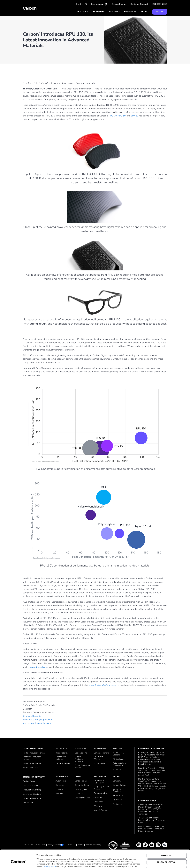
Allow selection (167, 849)
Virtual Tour (118, 796)
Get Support (28, 803)
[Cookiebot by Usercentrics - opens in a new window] (18, 863)
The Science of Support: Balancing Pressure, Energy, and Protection (152, 820)
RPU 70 (113, 116)
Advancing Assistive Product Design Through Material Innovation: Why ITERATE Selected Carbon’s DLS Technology (151, 809)
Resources (130, 12)
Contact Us (117, 804)
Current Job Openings (118, 790)
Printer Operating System (82, 767)
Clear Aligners (81, 790)
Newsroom (117, 800)
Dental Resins (81, 781)
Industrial (60, 790)
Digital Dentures (82, 785)
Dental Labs (80, 794)
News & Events (100, 810)
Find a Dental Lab (30, 768)
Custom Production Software (79, 759)
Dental (79, 777)
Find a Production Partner (34, 753)
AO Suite (117, 749)
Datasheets (98, 802)
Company (117, 781)
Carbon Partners (33, 749)
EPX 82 (135, 116)
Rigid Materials (62, 753)
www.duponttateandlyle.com (37, 723)
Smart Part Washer (98, 758)
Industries (99, 12)
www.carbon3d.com (37, 667)
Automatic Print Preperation (119, 764)
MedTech (59, 794)
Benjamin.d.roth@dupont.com (38, 720)
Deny (167, 855)
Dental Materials (63, 764)
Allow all (167, 842)
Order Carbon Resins (32, 799)
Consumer (60, 785)
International (97, 4)
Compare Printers (101, 753)
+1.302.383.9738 (32, 716)
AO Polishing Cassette (118, 754)
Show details (140, 863)
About (144, 12)
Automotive (61, 781)
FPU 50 (122, 116)
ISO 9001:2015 (160, 4)
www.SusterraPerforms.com (103, 685)
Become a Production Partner (32, 758)
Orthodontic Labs (82, 798)
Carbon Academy (30, 786)
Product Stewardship (32, 790)
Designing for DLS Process (101, 788)
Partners (114, 12)
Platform (83, 12)
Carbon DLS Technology (99, 782)
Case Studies (99, 798)
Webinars (98, 806)
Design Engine (119, 4)
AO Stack (117, 770)
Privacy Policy (50, 853)
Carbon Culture (119, 785)
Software (80, 749)
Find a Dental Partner (32, 764)
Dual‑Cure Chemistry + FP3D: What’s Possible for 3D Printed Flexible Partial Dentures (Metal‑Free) (152, 772)
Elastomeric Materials (61, 758)
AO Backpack (118, 759)
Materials (61, 749)
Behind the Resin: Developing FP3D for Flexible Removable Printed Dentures (151, 829)
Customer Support (139, 4)
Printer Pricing (100, 764)
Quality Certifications (32, 794)
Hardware (100, 749)
